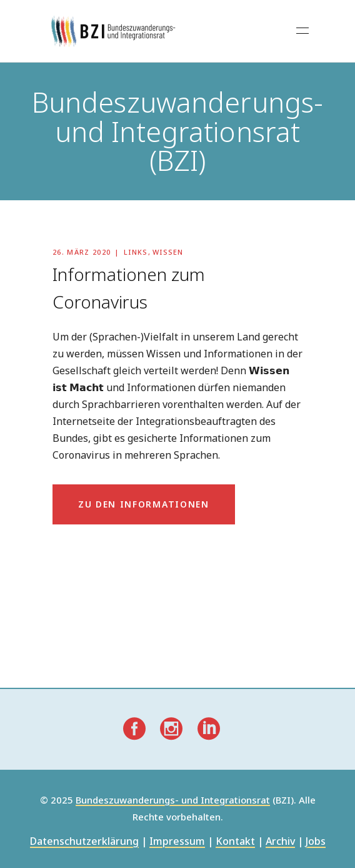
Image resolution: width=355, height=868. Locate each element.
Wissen (168, 252)
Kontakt (235, 842)
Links (136, 252)
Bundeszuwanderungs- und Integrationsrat (173, 800)
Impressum (177, 842)
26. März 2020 (82, 252)
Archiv (280, 842)
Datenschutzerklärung (84, 842)
